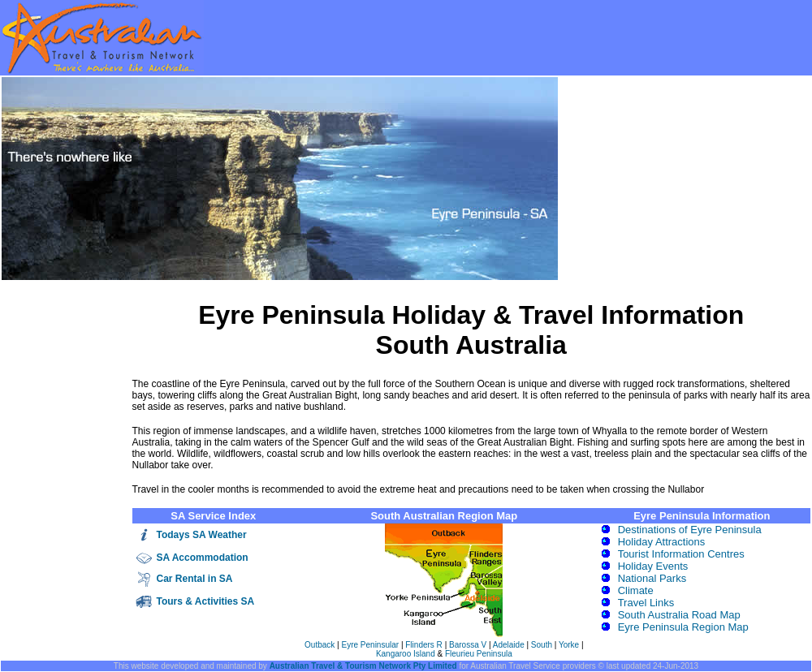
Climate (636, 590)
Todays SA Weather (202, 535)
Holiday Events (653, 566)
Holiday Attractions (662, 542)
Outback (320, 645)
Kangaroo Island (406, 654)
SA (164, 558)
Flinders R (425, 645)
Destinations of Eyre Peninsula (690, 530)
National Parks (652, 578)
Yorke (569, 645)
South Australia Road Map (679, 615)
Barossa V (468, 645)
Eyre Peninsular (371, 645)
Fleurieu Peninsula (479, 654)
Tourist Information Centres (681, 554)
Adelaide (509, 645)
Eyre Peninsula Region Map (683, 627)
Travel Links (646, 603)
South (542, 645)
